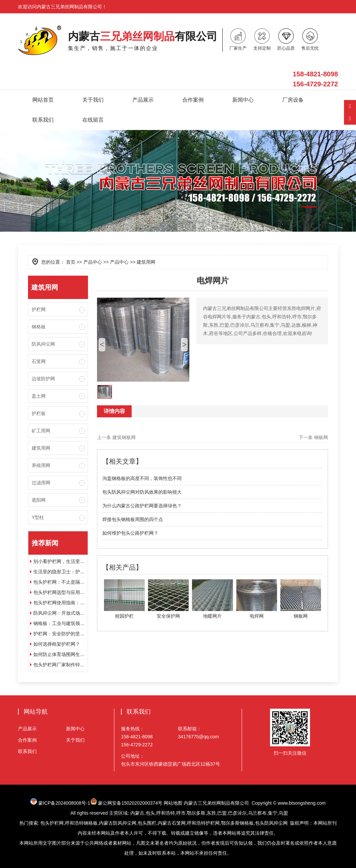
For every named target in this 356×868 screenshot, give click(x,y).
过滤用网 (41, 483)
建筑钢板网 (124, 437)
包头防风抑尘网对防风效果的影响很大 (142, 492)
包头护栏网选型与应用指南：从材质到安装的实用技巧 (60, 592)
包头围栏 (147, 823)
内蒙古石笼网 (172, 823)
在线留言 (93, 120)
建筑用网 (41, 448)
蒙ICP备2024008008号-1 (68, 803)
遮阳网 (39, 500)
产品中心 (93, 262)
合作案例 (193, 100)
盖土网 (39, 396)
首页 (71, 262)
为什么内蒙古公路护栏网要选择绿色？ (142, 506)
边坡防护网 (43, 379)
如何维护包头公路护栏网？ (130, 533)
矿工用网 (41, 431)
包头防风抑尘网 (271, 823)
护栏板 (39, 413)
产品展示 (143, 100)
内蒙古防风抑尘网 (118, 823)
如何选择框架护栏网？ (57, 644)
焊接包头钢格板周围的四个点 (133, 519)
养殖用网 (41, 465)
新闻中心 (243, 100)
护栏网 (39, 309)
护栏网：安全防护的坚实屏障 (60, 634)
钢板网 (321, 437)
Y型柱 (38, 517)
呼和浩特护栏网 (203, 823)
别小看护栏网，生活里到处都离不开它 (60, 561)
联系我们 (43, 120)
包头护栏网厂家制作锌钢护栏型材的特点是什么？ (60, 665)
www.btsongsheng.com (302, 803)
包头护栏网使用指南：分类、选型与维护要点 (60, 603)
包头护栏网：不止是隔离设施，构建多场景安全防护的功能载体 (60, 582)
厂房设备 (293, 100)
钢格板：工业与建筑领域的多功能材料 (60, 623)
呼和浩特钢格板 (81, 823)
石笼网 (39, 361)
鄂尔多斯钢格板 (237, 823)
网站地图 (173, 803)
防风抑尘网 (43, 344)
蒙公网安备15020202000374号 (130, 803)
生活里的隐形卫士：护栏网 (60, 572)
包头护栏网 (52, 823)
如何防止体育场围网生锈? (60, 654)
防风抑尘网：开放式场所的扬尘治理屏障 (60, 613)
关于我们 (93, 100)
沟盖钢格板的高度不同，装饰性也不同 (142, 478)
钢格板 (39, 327)
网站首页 (43, 100)
